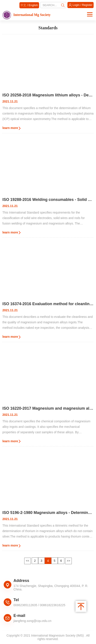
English (33, 5)
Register (87, 5)
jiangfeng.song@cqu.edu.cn (33, 621)
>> (69, 561)
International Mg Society (27, 15)
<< (27, 561)
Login (76, 5)
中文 (23, 5)
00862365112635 (25, 605)
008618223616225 (53, 605)
